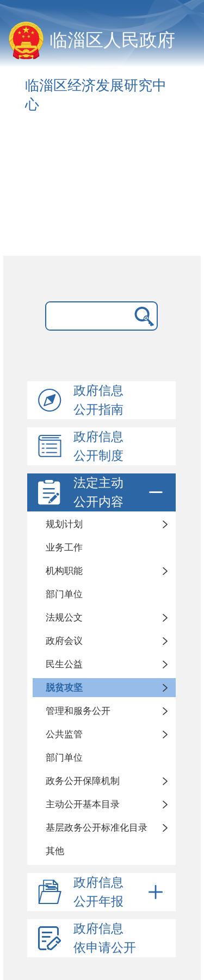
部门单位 (64, 594)
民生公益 (64, 664)
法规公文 (64, 618)
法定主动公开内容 (120, 492)
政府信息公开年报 (120, 892)
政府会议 (64, 641)
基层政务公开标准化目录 (97, 828)
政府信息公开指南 (98, 400)
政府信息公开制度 (98, 446)
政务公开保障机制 (83, 781)
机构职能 (64, 571)
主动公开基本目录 (83, 804)
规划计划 (64, 524)
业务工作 (64, 548)
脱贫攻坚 (64, 688)
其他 (55, 851)
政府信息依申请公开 (105, 938)
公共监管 (64, 734)
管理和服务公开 (78, 711)
